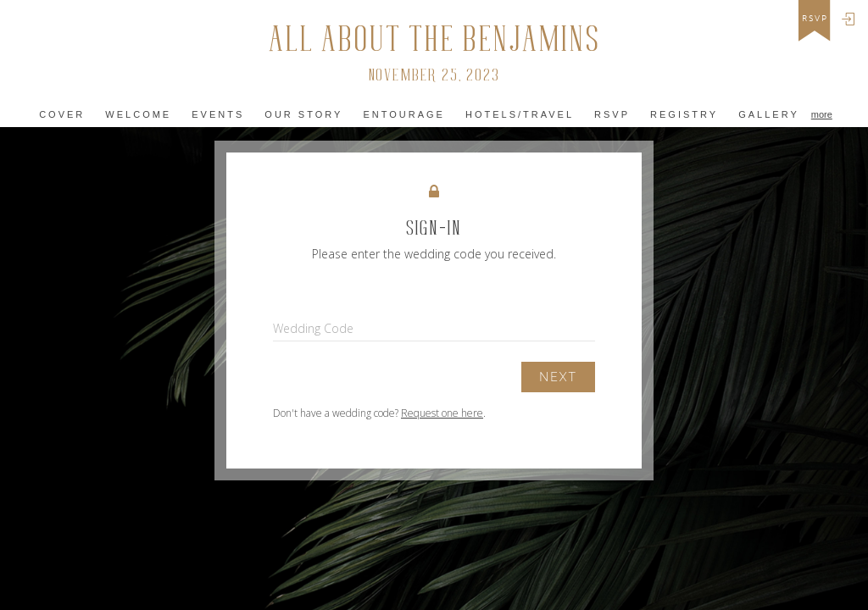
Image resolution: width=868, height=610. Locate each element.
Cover (62, 114)
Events (218, 114)
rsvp (815, 19)
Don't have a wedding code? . (379, 413)
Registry (684, 114)
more (822, 114)
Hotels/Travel (520, 114)
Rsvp (612, 114)
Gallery (769, 114)
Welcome (138, 114)
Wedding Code (313, 328)
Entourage (403, 114)
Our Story (303, 114)
